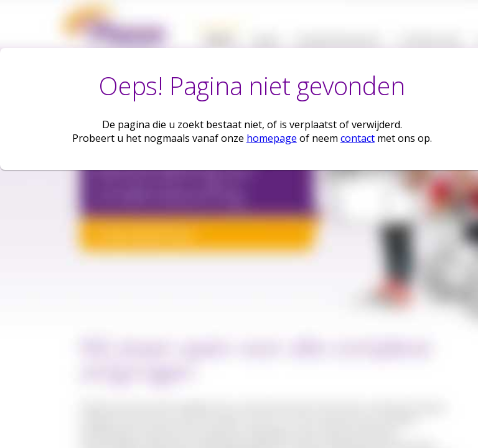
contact (358, 138)
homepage (272, 138)
